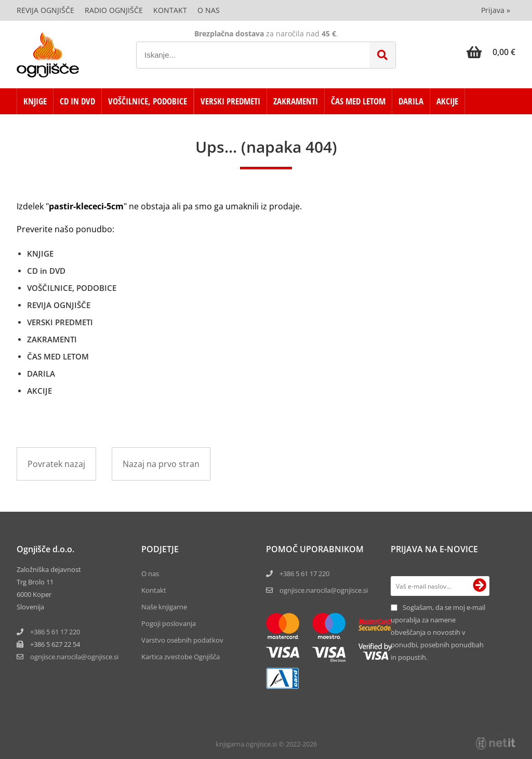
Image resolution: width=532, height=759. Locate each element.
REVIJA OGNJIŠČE (59, 305)
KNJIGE (35, 101)
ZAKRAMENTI (296, 101)
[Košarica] (491, 52)
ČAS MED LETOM (358, 101)
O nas (209, 10)
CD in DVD (77, 101)
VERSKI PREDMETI (230, 101)
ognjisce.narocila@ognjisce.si (324, 590)
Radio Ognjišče (114, 10)
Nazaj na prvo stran (161, 464)
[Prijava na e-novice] (480, 586)
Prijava (496, 10)
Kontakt (170, 10)
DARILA (411, 101)
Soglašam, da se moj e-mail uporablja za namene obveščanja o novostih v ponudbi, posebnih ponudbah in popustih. (438, 632)
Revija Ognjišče (45, 10)
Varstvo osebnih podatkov (182, 640)
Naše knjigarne (164, 607)
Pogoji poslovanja (169, 623)
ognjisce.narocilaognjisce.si (74, 657)
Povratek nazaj (56, 464)
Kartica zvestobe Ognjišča (181, 657)
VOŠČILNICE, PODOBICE (148, 101)
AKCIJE (447, 101)
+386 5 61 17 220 (55, 632)
